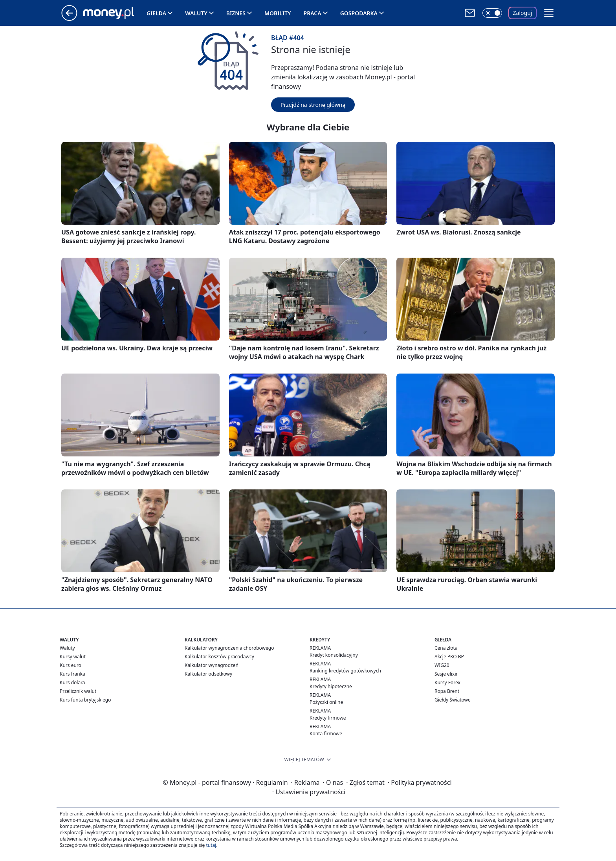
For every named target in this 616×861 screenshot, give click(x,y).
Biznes (236, 13)
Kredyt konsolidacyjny (334, 655)
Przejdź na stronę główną (313, 105)
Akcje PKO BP (449, 657)
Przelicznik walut (78, 691)
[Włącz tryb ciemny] (492, 13)
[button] (549, 13)
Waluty (196, 13)
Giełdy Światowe (453, 700)
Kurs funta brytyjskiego (85, 700)
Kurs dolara (72, 682)
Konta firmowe (326, 734)
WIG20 (442, 665)
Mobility (278, 13)
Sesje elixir (446, 674)
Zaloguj (523, 13)
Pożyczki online (326, 702)
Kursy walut (73, 657)
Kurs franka (72, 674)
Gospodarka (359, 13)
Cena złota (446, 648)
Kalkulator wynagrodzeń (212, 665)
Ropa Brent (447, 691)
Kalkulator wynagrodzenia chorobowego (229, 648)
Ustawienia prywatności (309, 792)
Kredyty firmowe (328, 718)
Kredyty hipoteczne (331, 686)
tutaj (211, 845)
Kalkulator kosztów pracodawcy (219, 657)
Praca (313, 13)
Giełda (156, 13)
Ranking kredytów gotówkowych (345, 671)
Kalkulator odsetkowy (208, 674)
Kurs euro (71, 665)
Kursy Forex (447, 682)
